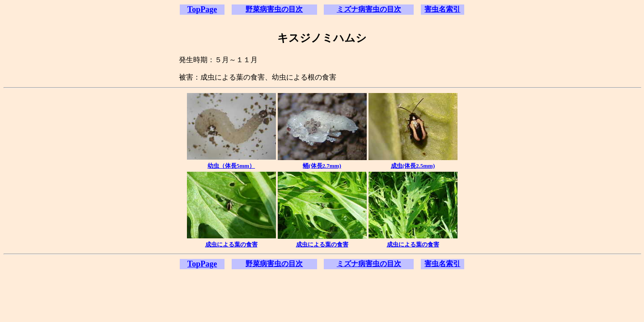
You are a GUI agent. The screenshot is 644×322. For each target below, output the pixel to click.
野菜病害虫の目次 (274, 9)
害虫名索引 (442, 9)
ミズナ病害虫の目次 (369, 9)
